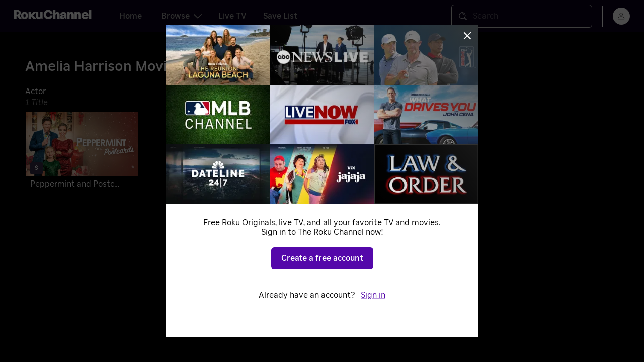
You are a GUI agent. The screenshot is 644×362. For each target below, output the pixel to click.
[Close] (467, 36)
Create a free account (322, 258)
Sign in (373, 295)
